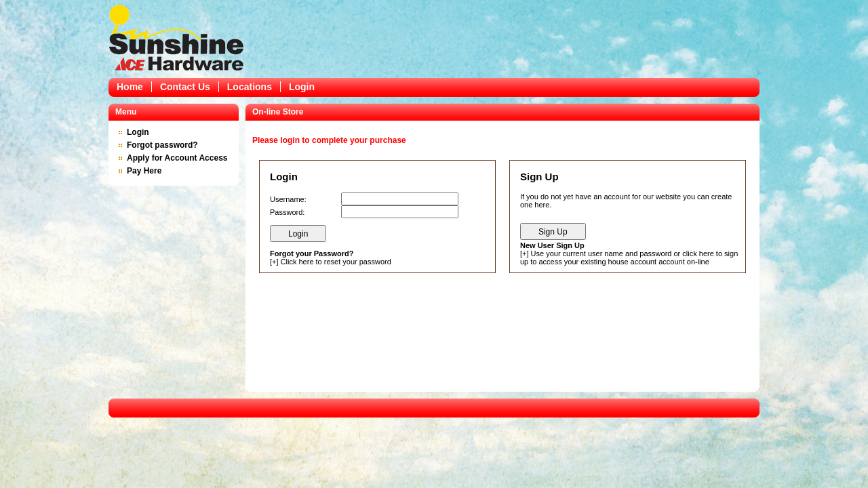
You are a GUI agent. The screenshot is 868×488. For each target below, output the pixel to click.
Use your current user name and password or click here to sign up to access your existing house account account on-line (629, 258)
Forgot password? (162, 145)
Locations (250, 87)
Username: (288, 199)
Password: (287, 212)
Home (130, 87)
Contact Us (185, 87)
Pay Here (144, 171)
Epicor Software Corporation (176, 37)
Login (302, 87)
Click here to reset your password (336, 262)
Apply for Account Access (177, 158)
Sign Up (553, 232)
